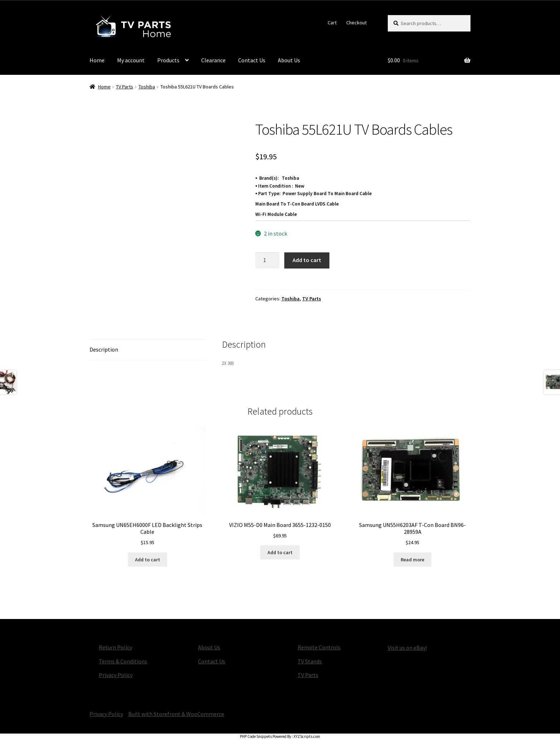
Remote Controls (319, 647)
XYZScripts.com (307, 736)
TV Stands (310, 661)
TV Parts (125, 87)
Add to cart (307, 260)
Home (97, 60)
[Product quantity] (267, 261)
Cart (332, 23)
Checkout (356, 23)
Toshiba (147, 87)
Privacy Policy (116, 675)
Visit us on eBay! (407, 648)
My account (131, 60)
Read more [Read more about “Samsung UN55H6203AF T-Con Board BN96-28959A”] (412, 560)
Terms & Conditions (123, 661)
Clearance (213, 60)
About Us (289, 60)
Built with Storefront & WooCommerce (176, 714)
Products (168, 60)
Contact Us (252, 60)
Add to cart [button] (148, 560)
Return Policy (115, 647)
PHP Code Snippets (256, 736)
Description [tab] (104, 349)
